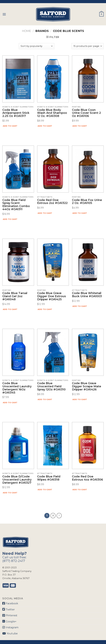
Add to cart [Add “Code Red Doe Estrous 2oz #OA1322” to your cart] (45, 213)
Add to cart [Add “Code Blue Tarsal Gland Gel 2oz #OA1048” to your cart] (10, 309)
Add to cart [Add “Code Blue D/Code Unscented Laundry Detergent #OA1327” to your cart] (10, 493)
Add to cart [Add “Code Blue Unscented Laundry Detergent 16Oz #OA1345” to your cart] (10, 403)
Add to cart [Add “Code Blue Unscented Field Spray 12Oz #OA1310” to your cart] (45, 399)
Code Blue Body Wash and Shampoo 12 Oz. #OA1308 (52, 113)
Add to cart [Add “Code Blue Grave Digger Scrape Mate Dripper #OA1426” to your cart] (80, 399)
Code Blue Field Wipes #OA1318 (49, 478)
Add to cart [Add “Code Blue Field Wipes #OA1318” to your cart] (45, 490)
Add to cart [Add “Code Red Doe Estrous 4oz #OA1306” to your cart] (80, 490)
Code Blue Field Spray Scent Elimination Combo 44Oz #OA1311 (16, 205)
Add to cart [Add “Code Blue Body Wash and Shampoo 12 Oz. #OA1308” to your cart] (45, 126)
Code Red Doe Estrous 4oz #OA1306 (88, 478)
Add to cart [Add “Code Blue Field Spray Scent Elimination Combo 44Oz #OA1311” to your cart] (10, 219)
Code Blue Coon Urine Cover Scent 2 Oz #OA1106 (86, 113)
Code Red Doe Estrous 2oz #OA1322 (52, 202)
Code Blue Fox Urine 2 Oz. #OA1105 (87, 202)
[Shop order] (37, 46)
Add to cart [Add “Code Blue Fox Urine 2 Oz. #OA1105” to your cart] (80, 213)
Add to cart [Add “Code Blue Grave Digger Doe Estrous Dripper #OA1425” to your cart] (45, 309)
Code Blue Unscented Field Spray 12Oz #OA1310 (51, 386)
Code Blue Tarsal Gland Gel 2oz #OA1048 (15, 296)
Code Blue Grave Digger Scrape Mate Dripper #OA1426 (87, 386)
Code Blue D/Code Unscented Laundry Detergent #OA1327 (17, 480)
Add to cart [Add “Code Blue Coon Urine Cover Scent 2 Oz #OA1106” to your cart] (80, 126)
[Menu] (4, 14)
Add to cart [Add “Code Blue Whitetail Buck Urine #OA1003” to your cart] (80, 306)
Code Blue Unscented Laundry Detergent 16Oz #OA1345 (17, 388)
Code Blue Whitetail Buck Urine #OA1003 (87, 295)
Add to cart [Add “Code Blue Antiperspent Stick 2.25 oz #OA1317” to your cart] (10, 126)
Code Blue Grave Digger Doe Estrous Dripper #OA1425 (52, 296)
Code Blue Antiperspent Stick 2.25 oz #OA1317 (16, 113)
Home (27, 31)
